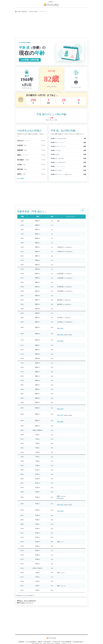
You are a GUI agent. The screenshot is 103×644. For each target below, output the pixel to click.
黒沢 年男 (20, 169)
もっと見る (21, 178)
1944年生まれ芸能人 (33, 12)
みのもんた (21, 141)
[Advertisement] (51, 27)
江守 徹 (19, 164)
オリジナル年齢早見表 (31, 642)
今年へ (83, 210)
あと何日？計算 (56, 642)
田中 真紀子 (21, 160)
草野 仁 (19, 155)
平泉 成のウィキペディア (26, 603)
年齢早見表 (21, 642)
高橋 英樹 (20, 150)
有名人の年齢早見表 (66, 642)
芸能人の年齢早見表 (22, 12)
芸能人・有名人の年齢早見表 (27, 601)
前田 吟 (19, 174)
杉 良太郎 (20, 145)
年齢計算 (40, 642)
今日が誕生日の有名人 (78, 642)
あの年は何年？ (47, 642)
